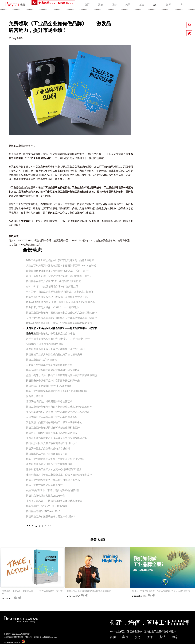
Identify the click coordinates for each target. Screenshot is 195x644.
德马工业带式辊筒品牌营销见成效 (44, 485)
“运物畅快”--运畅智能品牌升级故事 (45, 344)
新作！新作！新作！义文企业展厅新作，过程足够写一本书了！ (60, 276)
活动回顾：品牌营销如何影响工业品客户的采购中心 (54, 422)
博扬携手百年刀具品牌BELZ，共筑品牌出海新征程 (54, 281)
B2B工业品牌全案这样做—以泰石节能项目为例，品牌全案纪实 (60, 260)
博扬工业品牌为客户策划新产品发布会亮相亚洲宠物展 (55, 459)
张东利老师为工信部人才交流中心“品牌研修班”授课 (54, 469)
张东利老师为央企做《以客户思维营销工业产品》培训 (55, 349)
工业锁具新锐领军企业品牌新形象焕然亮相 (49, 365)
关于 (128, 5)
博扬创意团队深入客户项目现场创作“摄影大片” (51, 443)
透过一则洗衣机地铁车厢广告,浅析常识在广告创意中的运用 (58, 339)
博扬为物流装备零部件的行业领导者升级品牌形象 (53, 370)
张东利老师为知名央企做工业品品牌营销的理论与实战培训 (58, 412)
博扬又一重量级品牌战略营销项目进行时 (48, 449)
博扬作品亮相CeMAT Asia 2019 (43, 511)
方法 (141, 5)
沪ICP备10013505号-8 (12, 642)
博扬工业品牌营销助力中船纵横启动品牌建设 (50, 333)
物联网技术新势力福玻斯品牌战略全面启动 (49, 401)
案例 (101, 5)
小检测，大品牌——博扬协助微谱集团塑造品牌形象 (54, 501)
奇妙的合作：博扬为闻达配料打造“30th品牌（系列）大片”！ (59, 271)
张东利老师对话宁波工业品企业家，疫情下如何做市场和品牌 (59, 475)
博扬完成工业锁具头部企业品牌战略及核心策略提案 (54, 354)
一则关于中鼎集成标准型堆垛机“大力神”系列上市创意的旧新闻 (60, 292)
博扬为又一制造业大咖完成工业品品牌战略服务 (52, 433)
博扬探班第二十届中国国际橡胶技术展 (47, 454)
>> (49, 526)
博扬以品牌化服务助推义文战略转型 (46, 496)
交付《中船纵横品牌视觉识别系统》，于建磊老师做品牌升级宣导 (61, 318)
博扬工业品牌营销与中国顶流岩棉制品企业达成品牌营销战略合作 (61, 313)
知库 (169, 5)
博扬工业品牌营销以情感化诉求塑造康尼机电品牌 (53, 428)
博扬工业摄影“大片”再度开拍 (42, 360)
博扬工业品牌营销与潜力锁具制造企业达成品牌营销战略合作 (59, 407)
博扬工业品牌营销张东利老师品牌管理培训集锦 (89, 591)
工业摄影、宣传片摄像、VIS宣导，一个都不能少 (52, 307)
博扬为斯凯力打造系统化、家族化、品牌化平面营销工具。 (58, 297)
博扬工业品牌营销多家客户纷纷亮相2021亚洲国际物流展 (57, 391)
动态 (155, 5)
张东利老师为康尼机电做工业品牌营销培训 (49, 464)
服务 (114, 5)
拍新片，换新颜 (35, 396)
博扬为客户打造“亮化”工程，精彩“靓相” (47, 506)
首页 (87, 5)
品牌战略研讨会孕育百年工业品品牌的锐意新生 (52, 417)
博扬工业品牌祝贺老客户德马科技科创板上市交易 (53, 480)
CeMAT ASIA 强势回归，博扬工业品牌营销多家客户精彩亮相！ (60, 323)
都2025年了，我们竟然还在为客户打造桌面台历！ (53, 286)
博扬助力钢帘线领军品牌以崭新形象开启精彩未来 (53, 381)
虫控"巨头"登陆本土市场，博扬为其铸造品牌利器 (53, 490)
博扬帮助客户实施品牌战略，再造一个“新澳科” (51, 516)
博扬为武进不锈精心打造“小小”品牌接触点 (49, 386)
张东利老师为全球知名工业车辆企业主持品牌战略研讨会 (57, 438)
